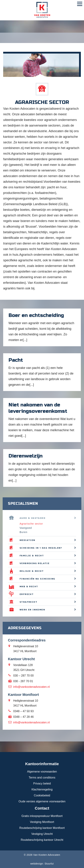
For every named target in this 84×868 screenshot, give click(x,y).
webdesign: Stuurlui (42, 864)
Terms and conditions (42, 778)
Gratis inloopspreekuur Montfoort (42, 816)
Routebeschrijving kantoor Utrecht (42, 840)
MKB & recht (29, 587)
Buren (23, 532)
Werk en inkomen (32, 610)
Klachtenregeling (42, 789)
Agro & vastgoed (32, 518)
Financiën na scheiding (37, 579)
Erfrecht (27, 594)
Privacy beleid (42, 783)
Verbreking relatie (34, 563)
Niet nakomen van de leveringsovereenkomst (38, 408)
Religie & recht (32, 571)
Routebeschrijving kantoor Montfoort (42, 828)
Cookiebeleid (42, 795)
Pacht (16, 360)
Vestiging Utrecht (42, 834)
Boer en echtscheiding (36, 315)
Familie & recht (32, 556)
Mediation (27, 540)
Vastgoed (26, 528)
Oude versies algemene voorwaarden (42, 801)
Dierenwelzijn (25, 456)
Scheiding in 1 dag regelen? (41, 548)
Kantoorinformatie (42, 764)
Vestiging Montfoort (42, 822)
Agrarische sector (31, 524)
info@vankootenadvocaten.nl (32, 687)
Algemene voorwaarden (42, 772)
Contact (42, 808)
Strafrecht (28, 602)
